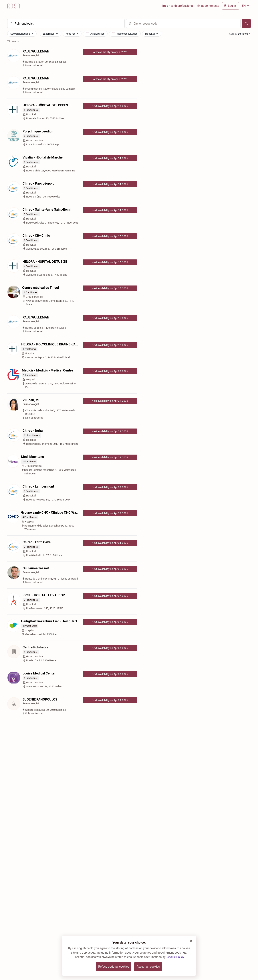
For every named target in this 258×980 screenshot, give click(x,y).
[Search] (246, 24)
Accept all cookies (148, 967)
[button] (191, 941)
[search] (66, 24)
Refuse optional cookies (114, 967)
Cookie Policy (175, 957)
